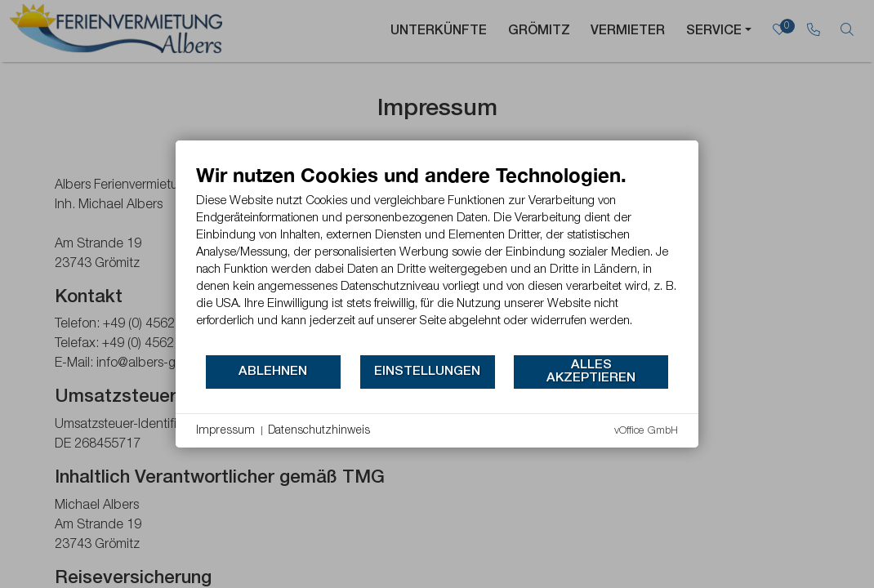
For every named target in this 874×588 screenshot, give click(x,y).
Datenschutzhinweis (319, 431)
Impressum (225, 431)
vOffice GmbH (646, 431)
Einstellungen (427, 372)
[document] (437, 258)
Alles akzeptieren (591, 372)
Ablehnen (273, 372)
